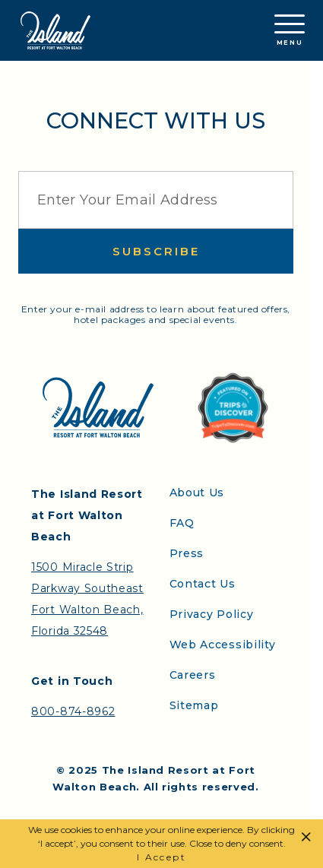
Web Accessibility (223, 645)
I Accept (161, 857)
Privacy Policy (212, 614)
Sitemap (194, 705)
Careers (193, 675)
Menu (290, 30)
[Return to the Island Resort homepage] (55, 30)
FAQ (182, 523)
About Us (197, 493)
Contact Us (203, 584)
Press (187, 553)
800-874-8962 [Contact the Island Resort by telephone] (73, 711)
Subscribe (156, 251)
